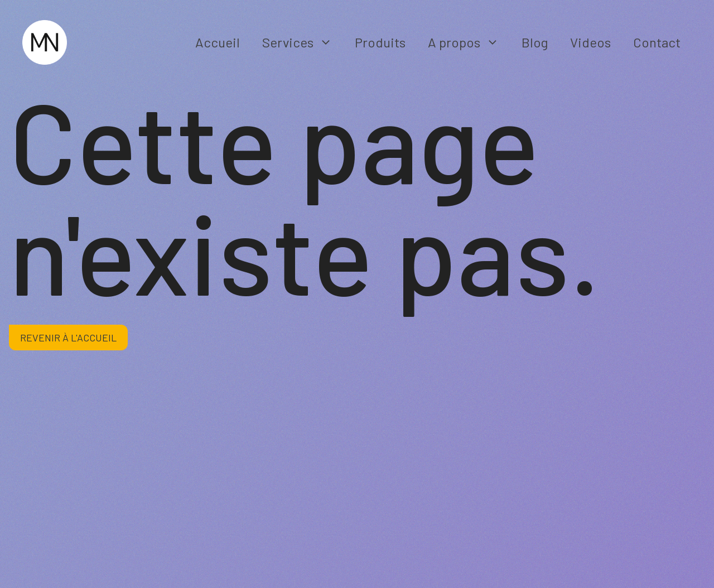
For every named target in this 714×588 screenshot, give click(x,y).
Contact (657, 42)
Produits (380, 42)
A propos (469, 42)
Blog (535, 42)
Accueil (218, 42)
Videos (590, 42)
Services (303, 42)
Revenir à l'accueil (68, 338)
